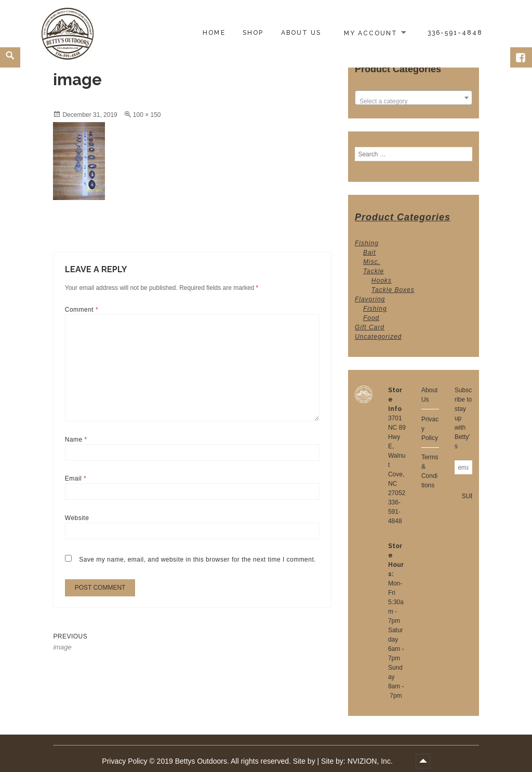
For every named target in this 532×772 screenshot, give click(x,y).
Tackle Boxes (393, 290)
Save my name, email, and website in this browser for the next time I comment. (197, 560)
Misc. (372, 262)
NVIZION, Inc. (370, 761)
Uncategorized (378, 337)
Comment (82, 310)
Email (76, 478)
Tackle (374, 271)
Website (77, 518)
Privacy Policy (124, 761)
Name (76, 440)
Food (371, 318)
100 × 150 (147, 115)
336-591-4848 (395, 512)
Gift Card (370, 327)
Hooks (382, 281)
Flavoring (370, 299)
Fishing (367, 243)
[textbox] (414, 101)
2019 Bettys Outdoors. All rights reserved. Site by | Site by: (252, 761)
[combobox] (414, 98)
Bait (370, 252)
